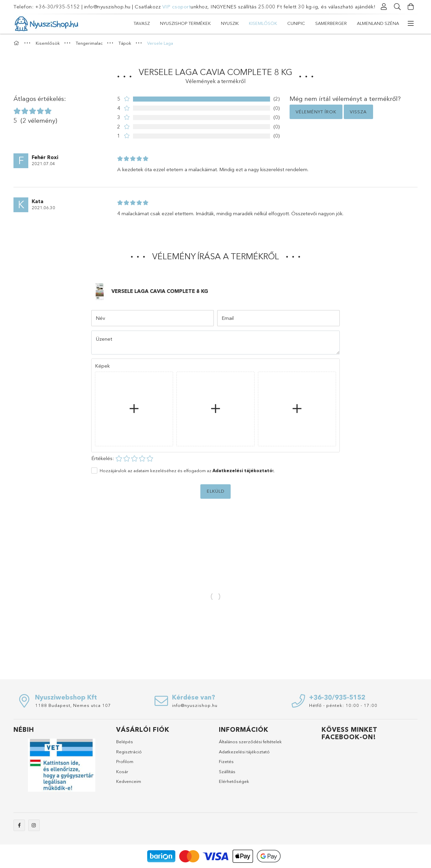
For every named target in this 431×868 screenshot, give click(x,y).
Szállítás (227, 771)
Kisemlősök (263, 23)
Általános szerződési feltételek (250, 742)
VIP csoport (177, 7)
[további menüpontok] (411, 24)
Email (228, 318)
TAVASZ (142, 23)
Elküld (216, 491)
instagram (34, 825)
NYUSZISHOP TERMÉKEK (185, 23)
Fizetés (226, 761)
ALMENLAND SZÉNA (378, 23)
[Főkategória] (17, 43)
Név (100, 318)
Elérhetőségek (234, 781)
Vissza (358, 112)
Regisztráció (129, 752)
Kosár (122, 771)
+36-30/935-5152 (58, 7)
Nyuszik (230, 23)
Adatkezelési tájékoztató (244, 752)
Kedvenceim (129, 781)
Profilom (125, 761)
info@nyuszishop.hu (107, 7)
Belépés (125, 742)
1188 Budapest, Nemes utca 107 (73, 705)
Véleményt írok (316, 112)
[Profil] (384, 7)
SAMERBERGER (331, 23)
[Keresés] (397, 7)
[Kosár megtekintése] (411, 7)
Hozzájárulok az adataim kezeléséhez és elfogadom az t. (187, 470)
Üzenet (104, 339)
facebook (19, 825)
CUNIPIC (296, 23)
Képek (102, 366)
